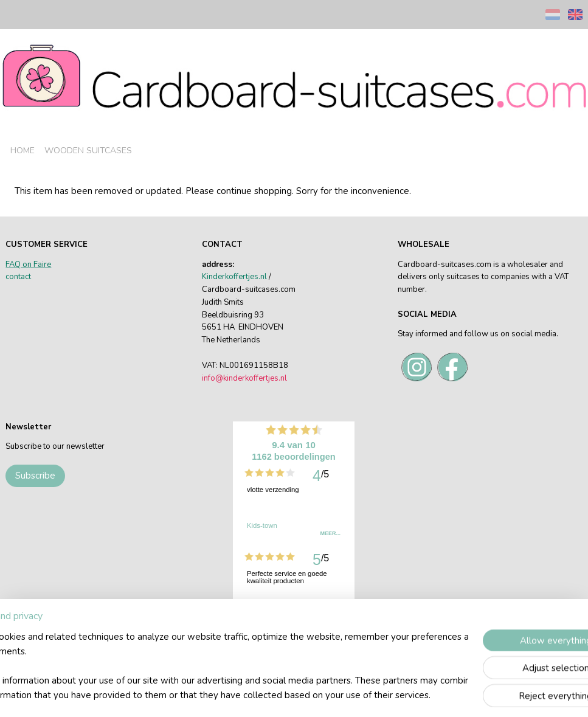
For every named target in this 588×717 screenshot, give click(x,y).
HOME (22, 151)
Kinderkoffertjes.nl (234, 277)
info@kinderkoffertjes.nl (244, 378)
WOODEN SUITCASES (88, 151)
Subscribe (35, 476)
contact (18, 277)
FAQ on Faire (28, 265)
